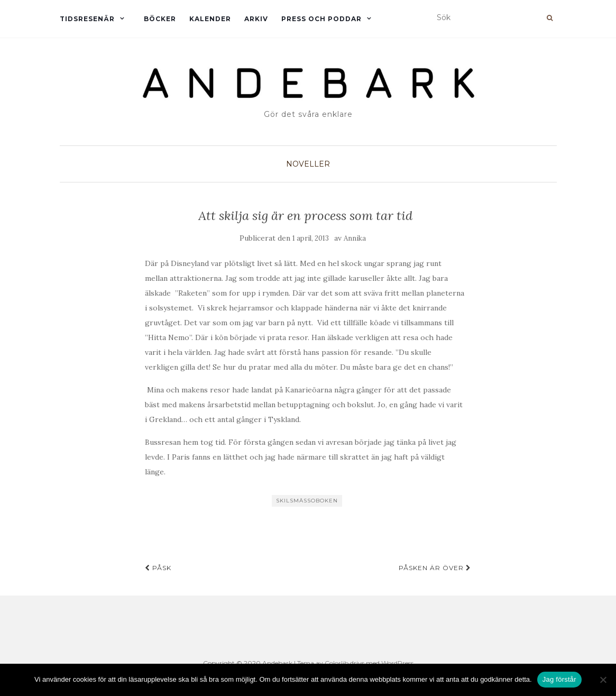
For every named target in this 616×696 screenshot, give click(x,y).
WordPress (397, 663)
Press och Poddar (321, 19)
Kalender (210, 19)
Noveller (308, 164)
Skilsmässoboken (307, 501)
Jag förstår (559, 679)
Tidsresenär (87, 19)
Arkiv (256, 19)
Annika (355, 238)
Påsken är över (435, 568)
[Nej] (603, 680)
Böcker (160, 19)
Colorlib (337, 663)
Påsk (158, 568)
